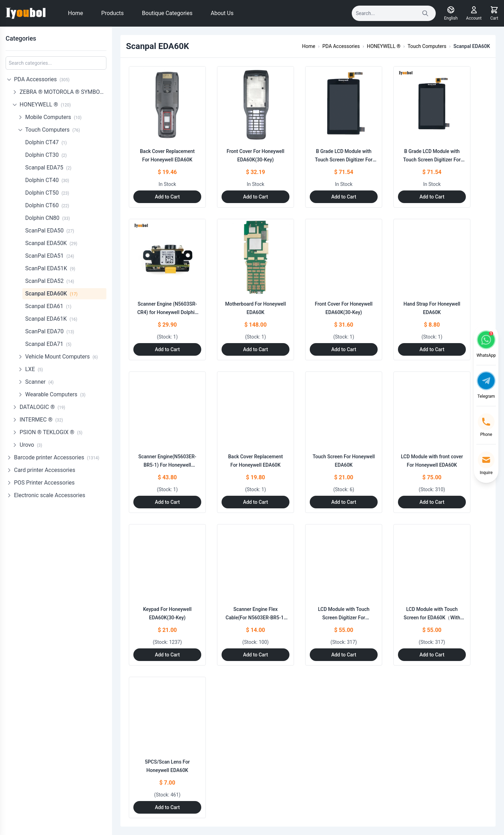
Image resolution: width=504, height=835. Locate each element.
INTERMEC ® (41, 420)
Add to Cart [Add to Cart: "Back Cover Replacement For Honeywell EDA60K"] (167, 197)
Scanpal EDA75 (48, 168)
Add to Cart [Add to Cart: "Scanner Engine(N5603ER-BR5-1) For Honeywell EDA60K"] (167, 502)
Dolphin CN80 (48, 218)
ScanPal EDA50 (50, 231)
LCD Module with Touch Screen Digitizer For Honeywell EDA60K (344, 618)
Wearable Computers (55, 394)
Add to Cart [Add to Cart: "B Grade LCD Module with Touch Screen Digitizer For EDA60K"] (344, 197)
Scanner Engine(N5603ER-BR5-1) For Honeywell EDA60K (167, 465)
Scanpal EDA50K (51, 243)
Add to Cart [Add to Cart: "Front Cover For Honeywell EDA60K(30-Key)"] (255, 197)
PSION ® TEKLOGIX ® (51, 432)
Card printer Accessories (45, 470)
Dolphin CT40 (47, 180)
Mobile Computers (53, 117)
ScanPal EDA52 (50, 281)
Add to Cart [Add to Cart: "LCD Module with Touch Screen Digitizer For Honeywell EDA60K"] (344, 655)
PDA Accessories (42, 79)
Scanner (39, 382)
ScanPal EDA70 (50, 331)
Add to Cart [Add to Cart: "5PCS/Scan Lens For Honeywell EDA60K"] (167, 807)
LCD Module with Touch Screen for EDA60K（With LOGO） (432, 618)
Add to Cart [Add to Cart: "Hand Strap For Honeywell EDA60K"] (432, 349)
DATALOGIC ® (42, 407)
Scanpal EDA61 (48, 306)
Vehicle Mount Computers (61, 357)
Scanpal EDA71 (48, 344)
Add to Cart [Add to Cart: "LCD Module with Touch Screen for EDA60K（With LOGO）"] (432, 655)
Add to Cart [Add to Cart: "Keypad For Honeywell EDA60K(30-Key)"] (167, 655)
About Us (222, 13)
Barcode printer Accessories (57, 457)
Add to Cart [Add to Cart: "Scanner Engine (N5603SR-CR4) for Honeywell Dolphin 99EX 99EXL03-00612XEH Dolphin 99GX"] (167, 349)
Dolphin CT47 (46, 142)
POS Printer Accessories (44, 483)
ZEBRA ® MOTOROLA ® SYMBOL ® (63, 92)
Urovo (31, 445)
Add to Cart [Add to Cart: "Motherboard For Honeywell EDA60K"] (255, 349)
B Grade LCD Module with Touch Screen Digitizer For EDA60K (344, 160)
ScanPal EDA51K (50, 268)
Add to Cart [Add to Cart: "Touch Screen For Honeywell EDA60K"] (344, 502)
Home (75, 13)
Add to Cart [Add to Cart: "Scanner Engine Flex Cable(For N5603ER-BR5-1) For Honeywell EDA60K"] (255, 655)
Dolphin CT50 (47, 193)
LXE (34, 369)
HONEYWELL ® (45, 105)
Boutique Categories (167, 13)
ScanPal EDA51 (50, 256)
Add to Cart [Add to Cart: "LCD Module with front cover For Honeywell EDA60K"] (432, 502)
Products (112, 13)
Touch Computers (52, 130)
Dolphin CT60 (47, 205)
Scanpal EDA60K (51, 294)
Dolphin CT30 (46, 155)
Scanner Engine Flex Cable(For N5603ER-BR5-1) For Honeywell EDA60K (256, 618)
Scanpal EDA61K (51, 319)
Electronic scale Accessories (50, 495)
